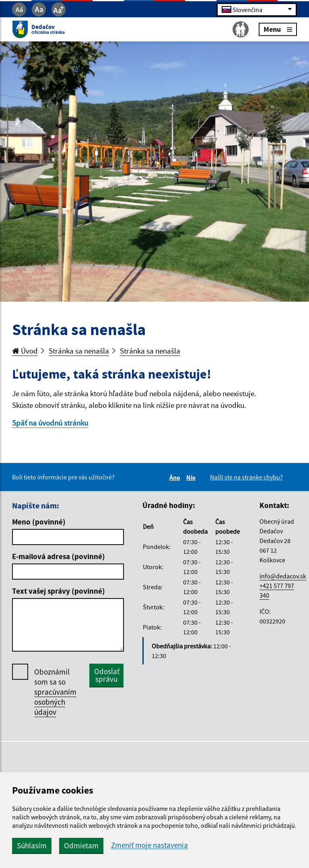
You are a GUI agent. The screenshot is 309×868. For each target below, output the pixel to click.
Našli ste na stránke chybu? (246, 477)
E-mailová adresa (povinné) (59, 556)
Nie (192, 477)
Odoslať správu (107, 675)
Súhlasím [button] (32, 845)
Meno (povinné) (39, 522)
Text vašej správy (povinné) (59, 591)
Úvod (25, 351)
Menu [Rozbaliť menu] (278, 29)
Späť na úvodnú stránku (50, 423)
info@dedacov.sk (283, 576)
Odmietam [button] (81, 845)
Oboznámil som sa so (55, 692)
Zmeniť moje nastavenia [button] (149, 845)
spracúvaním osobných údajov (55, 702)
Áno (176, 477)
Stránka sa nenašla (79, 351)
